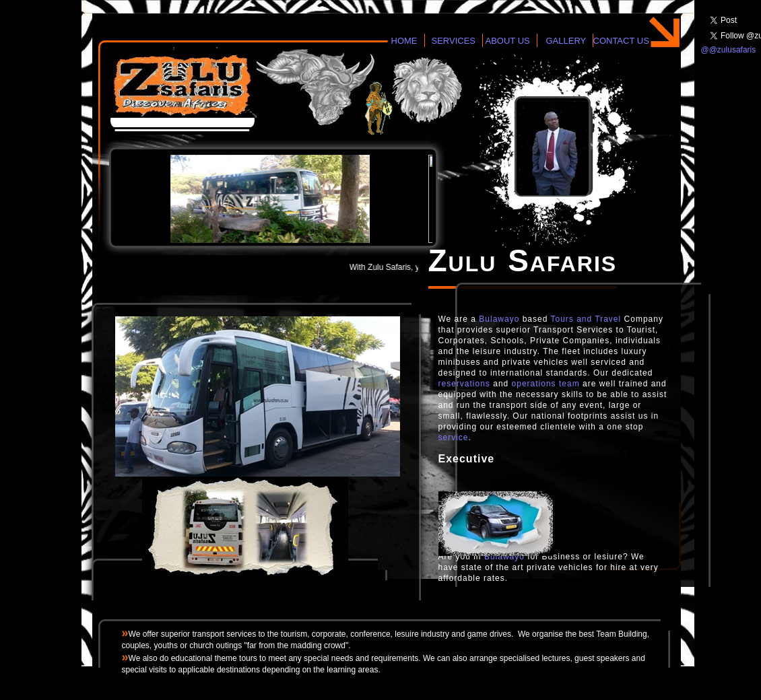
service (454, 438)
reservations (464, 384)
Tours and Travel (586, 319)
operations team (546, 384)
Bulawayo (499, 319)
